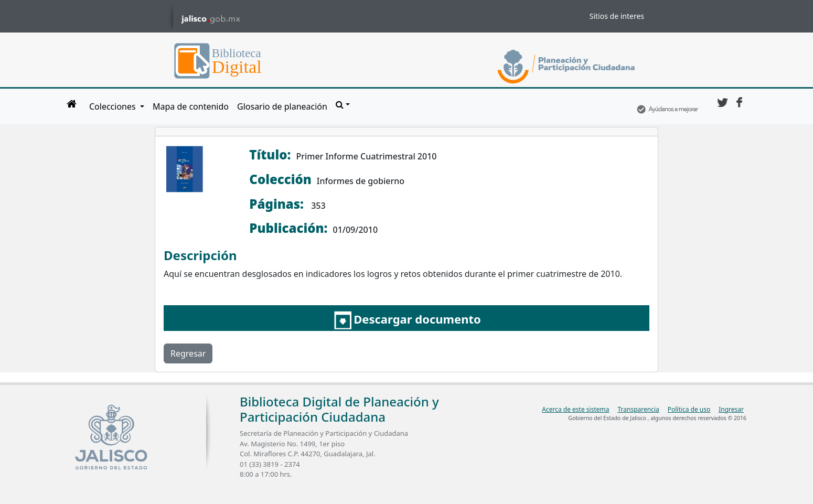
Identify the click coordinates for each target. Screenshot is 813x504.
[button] (343, 104)
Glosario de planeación (282, 106)
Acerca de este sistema (575, 409)
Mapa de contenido (191, 106)
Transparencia (638, 409)
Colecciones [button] (114, 106)
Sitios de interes (617, 16)
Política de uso (689, 409)
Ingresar (731, 409)
